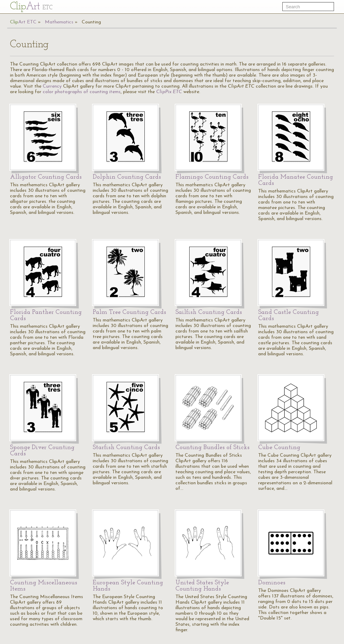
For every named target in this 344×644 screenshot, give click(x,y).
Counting (91, 22)
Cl (31, 7)
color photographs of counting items (82, 92)
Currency (52, 86)
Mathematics (59, 22)
